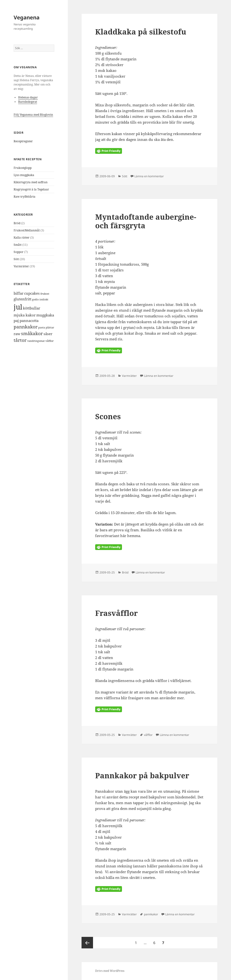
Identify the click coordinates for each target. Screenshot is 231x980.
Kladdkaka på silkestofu (141, 32)
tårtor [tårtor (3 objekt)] (20, 340)
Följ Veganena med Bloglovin (33, 115)
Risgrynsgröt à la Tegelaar (31, 189)
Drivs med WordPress (110, 971)
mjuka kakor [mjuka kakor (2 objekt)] (25, 315)
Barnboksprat (28, 102)
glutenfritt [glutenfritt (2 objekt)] (22, 299)
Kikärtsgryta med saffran (31, 182)
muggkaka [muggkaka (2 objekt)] (45, 315)
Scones (108, 416)
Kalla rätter (22, 238)
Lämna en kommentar (149, 176)
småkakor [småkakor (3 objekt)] (32, 333)
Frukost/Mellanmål (27, 230)
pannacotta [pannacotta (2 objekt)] (29, 321)
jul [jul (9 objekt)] (18, 307)
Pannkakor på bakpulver (142, 775)
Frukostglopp (23, 168)
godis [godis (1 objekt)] (35, 299)
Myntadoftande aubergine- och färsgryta (146, 221)
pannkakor (151, 914)
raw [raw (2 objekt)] (17, 334)
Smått (18, 245)
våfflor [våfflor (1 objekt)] (49, 341)
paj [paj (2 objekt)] (16, 321)
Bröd (17, 223)
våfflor (148, 735)
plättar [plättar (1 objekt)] (50, 327)
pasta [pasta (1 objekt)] (42, 327)
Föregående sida (87, 943)
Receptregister (23, 141)
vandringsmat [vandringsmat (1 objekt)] (36, 341)
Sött (16, 259)
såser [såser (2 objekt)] (48, 334)
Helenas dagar (28, 97)
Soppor (19, 252)
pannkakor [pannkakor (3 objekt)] (26, 327)
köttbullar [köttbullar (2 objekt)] (32, 308)
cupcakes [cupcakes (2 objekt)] (32, 293)
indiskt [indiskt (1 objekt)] (44, 299)
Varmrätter (21, 266)
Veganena (27, 17)
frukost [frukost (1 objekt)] (45, 294)
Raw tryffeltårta (25, 197)
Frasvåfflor (116, 613)
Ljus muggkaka (24, 175)
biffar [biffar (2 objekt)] (19, 293)
